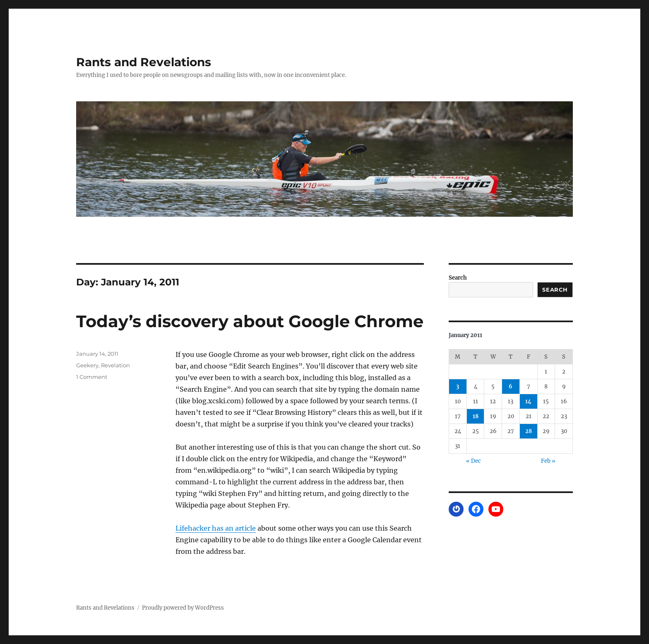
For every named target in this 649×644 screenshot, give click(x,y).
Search (458, 278)
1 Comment (92, 377)
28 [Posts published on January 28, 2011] (529, 431)
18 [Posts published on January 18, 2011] (476, 416)
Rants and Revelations (144, 62)
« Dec (474, 461)
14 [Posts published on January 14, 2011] (528, 401)
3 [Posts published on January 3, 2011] (458, 387)
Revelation (115, 365)
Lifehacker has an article (216, 528)
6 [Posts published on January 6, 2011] (511, 387)
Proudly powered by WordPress (183, 608)
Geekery (87, 365)
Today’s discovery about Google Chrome (250, 321)
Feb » (548, 461)
